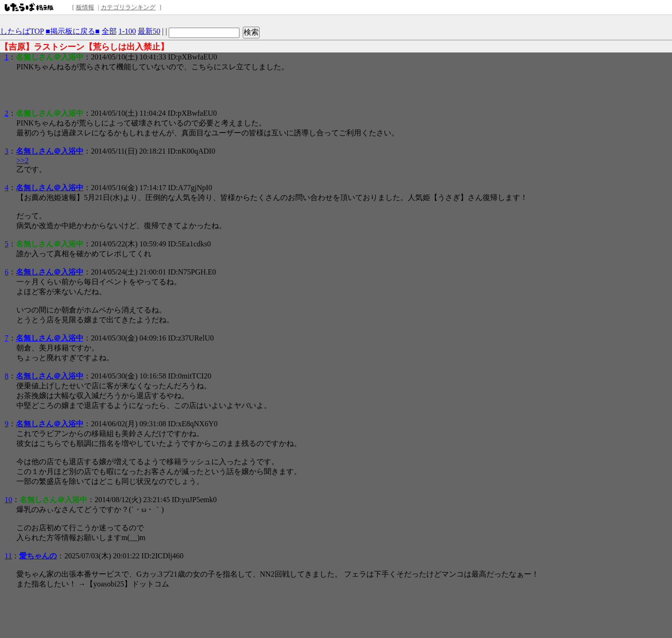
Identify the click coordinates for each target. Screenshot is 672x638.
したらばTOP (22, 31)
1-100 (127, 31)
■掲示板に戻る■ (72, 31)
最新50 (149, 31)
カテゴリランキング (128, 7)
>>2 (22, 160)
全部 (109, 31)
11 (8, 556)
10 (8, 500)
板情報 (85, 7)
